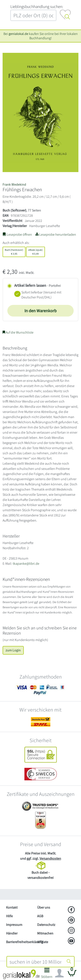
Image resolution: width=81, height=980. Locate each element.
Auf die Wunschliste (18, 332)
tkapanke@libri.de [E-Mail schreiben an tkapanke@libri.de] (26, 564)
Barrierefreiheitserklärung (20, 942)
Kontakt (12, 907)
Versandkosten (50, 858)
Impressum (14, 925)
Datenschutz (46, 925)
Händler (12, 933)
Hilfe (9, 916)
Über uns (44, 907)
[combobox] (36, 962)
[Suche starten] (69, 962)
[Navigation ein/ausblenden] (59, 973)
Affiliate (43, 942)
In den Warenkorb (40, 311)
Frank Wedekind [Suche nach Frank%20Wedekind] (14, 184)
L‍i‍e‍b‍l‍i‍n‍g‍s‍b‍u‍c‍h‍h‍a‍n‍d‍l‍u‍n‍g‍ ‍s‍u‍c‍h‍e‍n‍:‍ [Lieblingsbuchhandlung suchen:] (37, 6)
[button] (47, 974)
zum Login (13, 650)
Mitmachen (45, 933)
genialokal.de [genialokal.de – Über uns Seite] (18, 34)
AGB (40, 916)
